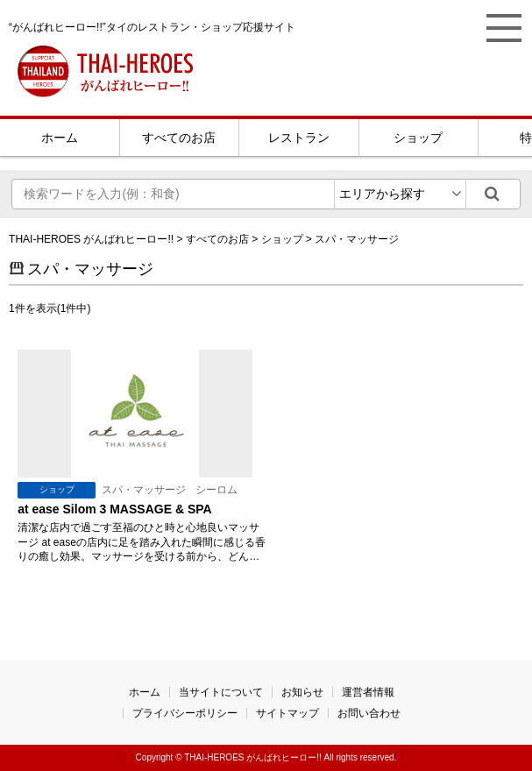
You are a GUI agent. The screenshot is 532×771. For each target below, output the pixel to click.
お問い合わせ (369, 713)
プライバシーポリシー (185, 713)
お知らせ (302, 692)
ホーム (60, 138)
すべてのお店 (179, 138)
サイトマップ (287, 713)
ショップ (418, 138)
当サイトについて (221, 692)
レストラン (299, 138)
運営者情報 (368, 692)
